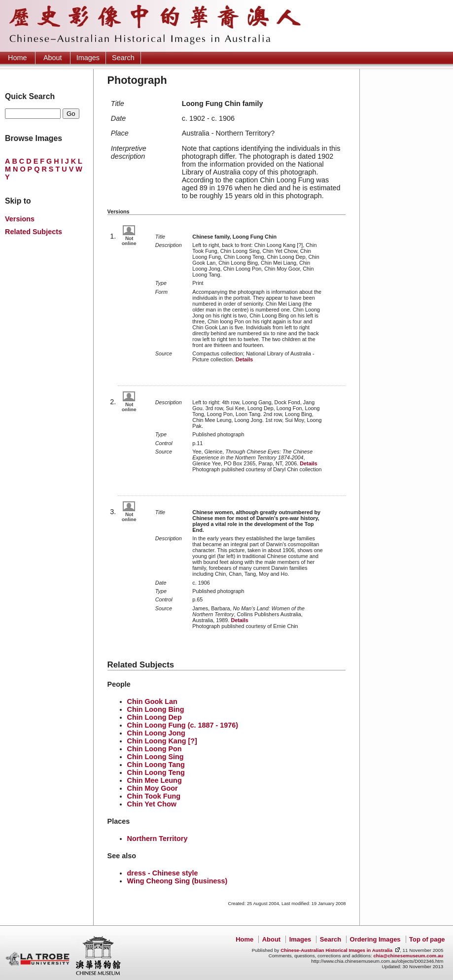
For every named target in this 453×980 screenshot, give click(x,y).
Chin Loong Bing (156, 709)
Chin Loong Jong (156, 733)
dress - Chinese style (163, 873)
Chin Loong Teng (156, 772)
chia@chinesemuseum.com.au (408, 956)
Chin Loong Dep (155, 717)
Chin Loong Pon (155, 749)
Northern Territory (157, 839)
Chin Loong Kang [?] (162, 741)
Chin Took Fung (154, 796)
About (53, 58)
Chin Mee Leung (155, 780)
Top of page (427, 939)
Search (123, 58)
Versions (20, 219)
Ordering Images (375, 939)
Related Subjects (34, 232)
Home (17, 58)
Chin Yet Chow (152, 804)
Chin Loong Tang (156, 765)
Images (88, 58)
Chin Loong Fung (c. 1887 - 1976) (183, 725)
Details (244, 359)
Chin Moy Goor (153, 788)
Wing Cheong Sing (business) (177, 881)
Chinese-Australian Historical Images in (336, 950)
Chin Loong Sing (156, 757)
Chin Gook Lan (152, 701)
